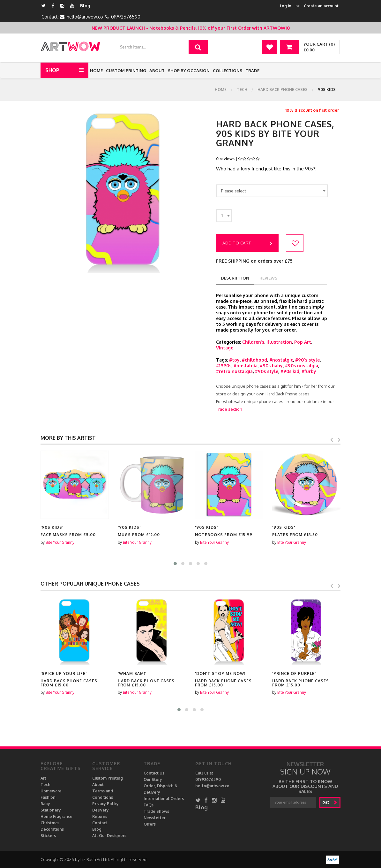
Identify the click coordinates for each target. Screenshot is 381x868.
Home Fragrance (56, 816)
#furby (309, 371)
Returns (100, 816)
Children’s (253, 342)
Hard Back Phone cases (283, 90)
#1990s (224, 366)
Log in (286, 6)
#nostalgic (281, 360)
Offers (150, 824)
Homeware (51, 791)
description (235, 278)
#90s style (267, 371)
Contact (100, 823)
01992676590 (126, 17)
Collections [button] (228, 71)
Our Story (153, 779)
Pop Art (303, 342)
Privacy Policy (105, 804)
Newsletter (155, 818)
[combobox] (272, 191)
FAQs (149, 805)
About (157, 71)
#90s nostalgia (302, 366)
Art (43, 778)
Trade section (229, 409)
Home (96, 71)
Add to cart (247, 243)
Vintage (225, 348)
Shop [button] (52, 70)
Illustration (279, 342)
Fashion (48, 797)
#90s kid (290, 371)
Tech (242, 90)
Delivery (101, 810)
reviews (268, 278)
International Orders (164, 799)
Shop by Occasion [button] (189, 71)
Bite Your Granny (60, 542)
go (330, 802)
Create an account (321, 6)
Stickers (48, 836)
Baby (45, 804)
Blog (85, 6)
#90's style (307, 360)
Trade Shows (156, 811)
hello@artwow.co (85, 17)
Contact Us (154, 773)
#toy (234, 360)
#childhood (254, 360)
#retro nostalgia (234, 371)
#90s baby (271, 366)
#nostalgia (246, 366)
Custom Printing (126, 71)
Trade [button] (252, 71)
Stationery (51, 810)
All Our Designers (109, 836)
